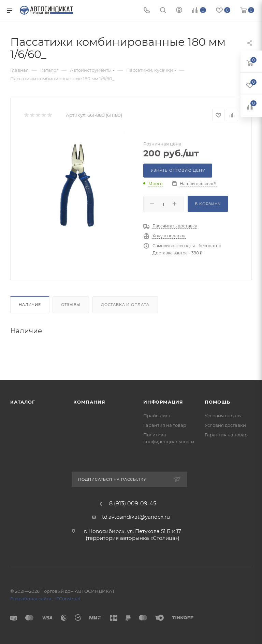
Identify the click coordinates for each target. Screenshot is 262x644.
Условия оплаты (223, 416)
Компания (89, 402)
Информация (163, 402)
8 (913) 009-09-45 (133, 504)
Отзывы (71, 305)
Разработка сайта (31, 599)
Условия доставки (225, 425)
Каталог (23, 402)
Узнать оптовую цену (178, 170)
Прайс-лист (157, 416)
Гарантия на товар (165, 425)
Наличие (30, 305)
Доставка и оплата (125, 305)
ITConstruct (68, 599)
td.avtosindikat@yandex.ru (136, 517)
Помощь (217, 402)
